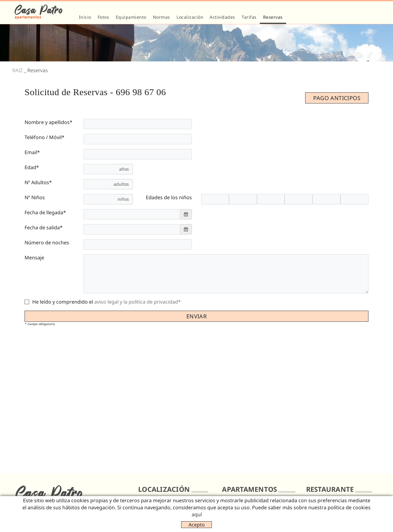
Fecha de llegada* (45, 212)
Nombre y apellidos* (49, 122)
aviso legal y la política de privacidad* (138, 302)
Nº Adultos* (38, 182)
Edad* (32, 167)
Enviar (196, 316)
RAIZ (18, 70)
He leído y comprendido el (63, 302)
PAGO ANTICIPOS (337, 98)
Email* (32, 152)
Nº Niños (35, 197)
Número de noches (47, 243)
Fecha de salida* (44, 227)
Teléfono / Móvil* (45, 137)
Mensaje (34, 258)
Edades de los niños (169, 197)
